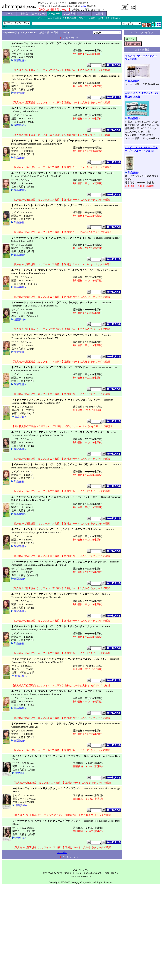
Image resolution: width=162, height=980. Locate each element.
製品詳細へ (20, 60)
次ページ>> (72, 38)
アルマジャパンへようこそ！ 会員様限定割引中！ (63, 3)
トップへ (62, 852)
